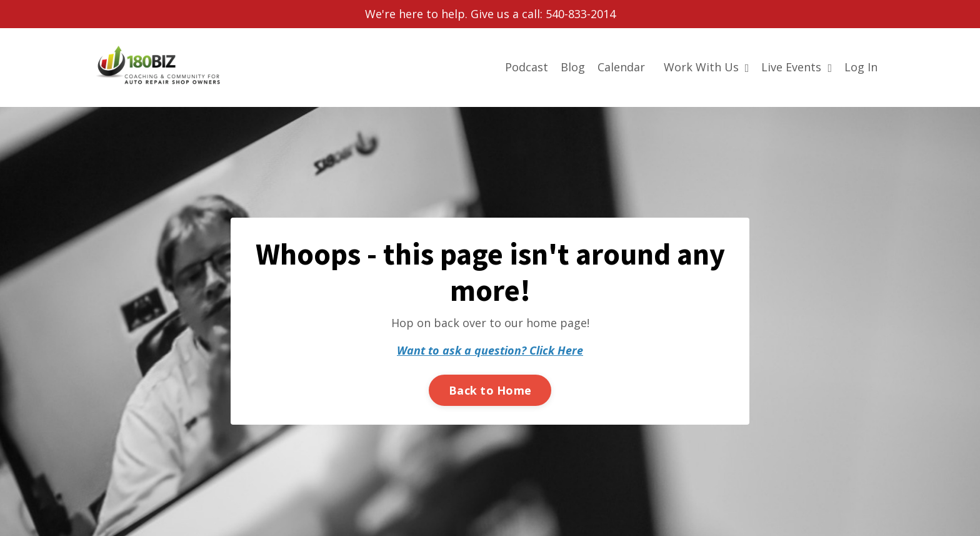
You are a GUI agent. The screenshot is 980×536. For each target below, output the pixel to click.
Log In (861, 67)
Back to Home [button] (490, 390)
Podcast (527, 67)
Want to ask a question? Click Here (490, 350)
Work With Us (707, 67)
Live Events (797, 67)
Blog (573, 67)
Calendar (621, 67)
